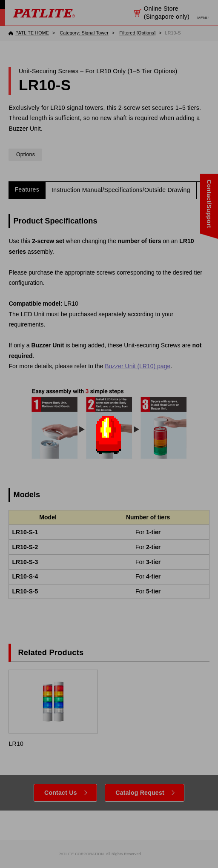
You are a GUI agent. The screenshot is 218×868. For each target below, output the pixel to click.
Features (27, 189)
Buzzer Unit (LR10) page (138, 366)
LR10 (53, 708)
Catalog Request (140, 793)
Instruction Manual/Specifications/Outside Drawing (121, 190)
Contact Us (61, 793)
